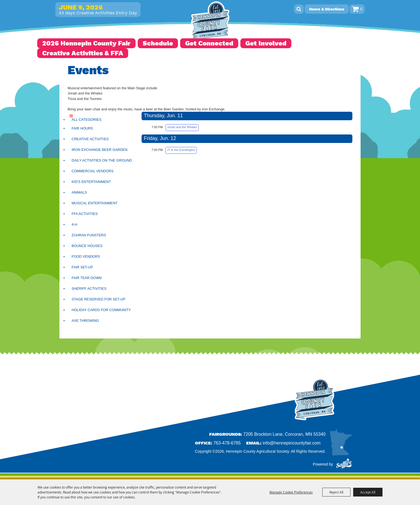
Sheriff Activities (89, 289)
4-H (74, 224)
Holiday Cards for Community (101, 310)
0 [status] (361, 9)
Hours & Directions (327, 9)
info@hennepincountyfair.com (292, 443)
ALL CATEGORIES (86, 120)
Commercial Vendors (92, 171)
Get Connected (209, 43)
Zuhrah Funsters (89, 235)
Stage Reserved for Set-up (98, 299)
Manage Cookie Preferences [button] (291, 492)
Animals (79, 192)
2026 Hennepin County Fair (86, 43)
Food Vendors (86, 256)
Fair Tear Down (87, 278)
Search (299, 9)
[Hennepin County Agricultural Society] (210, 22)
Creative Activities (90, 139)
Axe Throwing (85, 321)
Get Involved (266, 43)
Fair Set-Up (82, 267)
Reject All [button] (336, 492)
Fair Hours (82, 128)
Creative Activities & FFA (83, 53)
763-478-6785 (227, 443)
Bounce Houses (87, 246)
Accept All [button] (368, 492)
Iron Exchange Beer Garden (99, 150)
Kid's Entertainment (91, 182)
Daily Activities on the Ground (102, 160)
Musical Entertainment (94, 203)
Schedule (158, 43)
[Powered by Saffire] (344, 464)
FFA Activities (84, 214)
